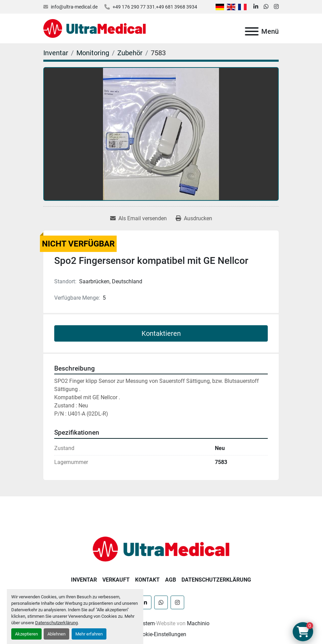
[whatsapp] (266, 7)
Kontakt (147, 580)
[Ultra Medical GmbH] (161, 549)
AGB (171, 580)
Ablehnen (56, 634)
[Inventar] (56, 53)
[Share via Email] (138, 219)
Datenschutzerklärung (56, 623)
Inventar (84, 580)
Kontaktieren (161, 333)
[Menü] (252, 31)
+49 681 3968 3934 (177, 7)
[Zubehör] (130, 53)
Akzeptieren (26, 634)
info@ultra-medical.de (74, 7)
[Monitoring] (93, 53)
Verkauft (116, 580)
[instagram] (276, 7)
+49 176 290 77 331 (134, 7)
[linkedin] (256, 7)
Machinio (198, 623)
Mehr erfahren (89, 634)
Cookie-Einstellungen (161, 634)
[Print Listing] (194, 219)
